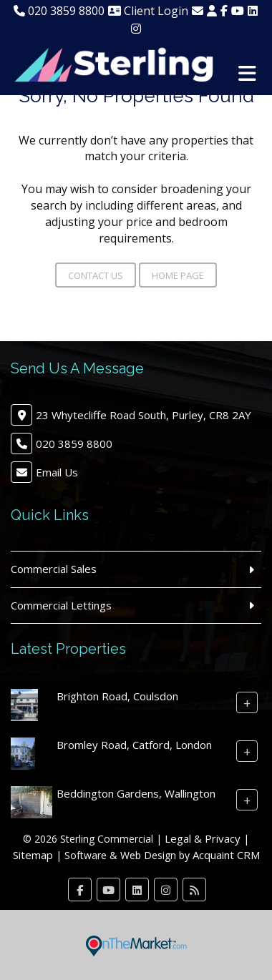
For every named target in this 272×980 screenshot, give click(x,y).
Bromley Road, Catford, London (134, 745)
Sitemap (33, 855)
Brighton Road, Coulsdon (117, 696)
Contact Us (96, 275)
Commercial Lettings (61, 605)
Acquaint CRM (226, 855)
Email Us (57, 472)
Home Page (178, 275)
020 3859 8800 (59, 11)
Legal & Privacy (203, 838)
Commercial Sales (54, 569)
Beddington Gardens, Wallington (136, 793)
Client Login (148, 11)
